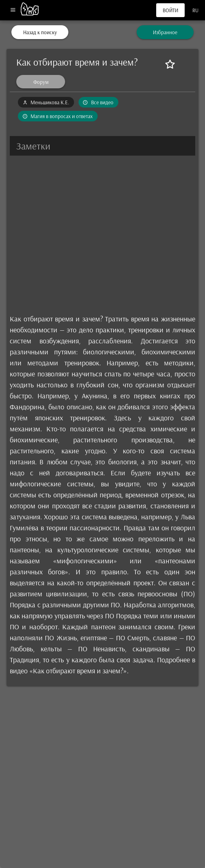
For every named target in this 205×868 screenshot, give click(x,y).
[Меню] (13, 10)
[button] (102, 146)
